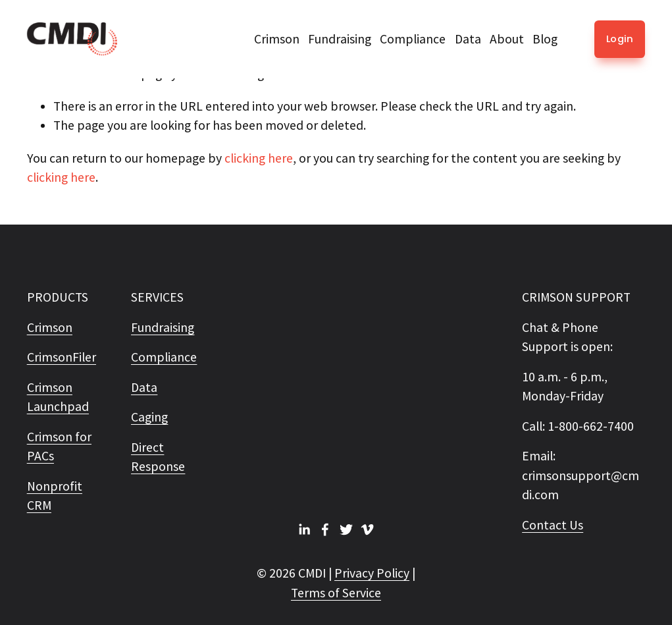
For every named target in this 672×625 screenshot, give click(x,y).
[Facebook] (325, 530)
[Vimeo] (367, 530)
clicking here (259, 158)
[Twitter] (346, 530)
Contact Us (553, 525)
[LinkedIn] (304, 530)
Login (620, 39)
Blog (545, 39)
